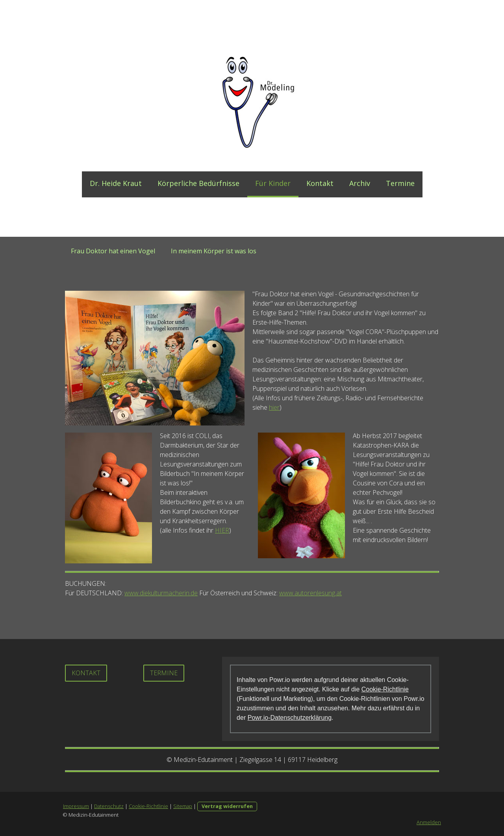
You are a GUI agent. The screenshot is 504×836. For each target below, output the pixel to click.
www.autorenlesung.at (310, 593)
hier (274, 407)
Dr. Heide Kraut (116, 183)
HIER (222, 530)
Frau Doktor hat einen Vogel (113, 251)
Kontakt (320, 183)
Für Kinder (273, 183)
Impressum (76, 806)
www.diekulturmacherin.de (161, 593)
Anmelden (429, 822)
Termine (400, 183)
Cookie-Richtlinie (385, 689)
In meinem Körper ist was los (214, 251)
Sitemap (183, 806)
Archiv (360, 183)
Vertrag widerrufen (227, 806)
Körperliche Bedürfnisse (198, 183)
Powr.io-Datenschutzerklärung (290, 718)
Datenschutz (109, 806)
